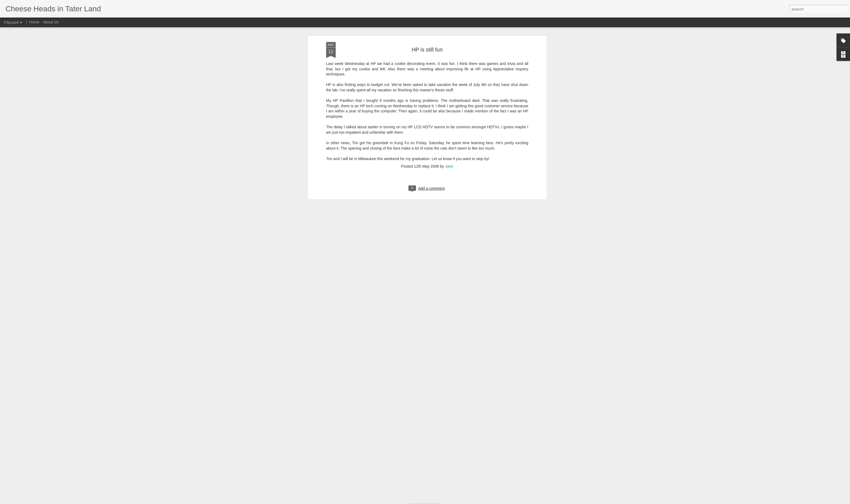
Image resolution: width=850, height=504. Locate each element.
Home (34, 22)
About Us (51, 22)
